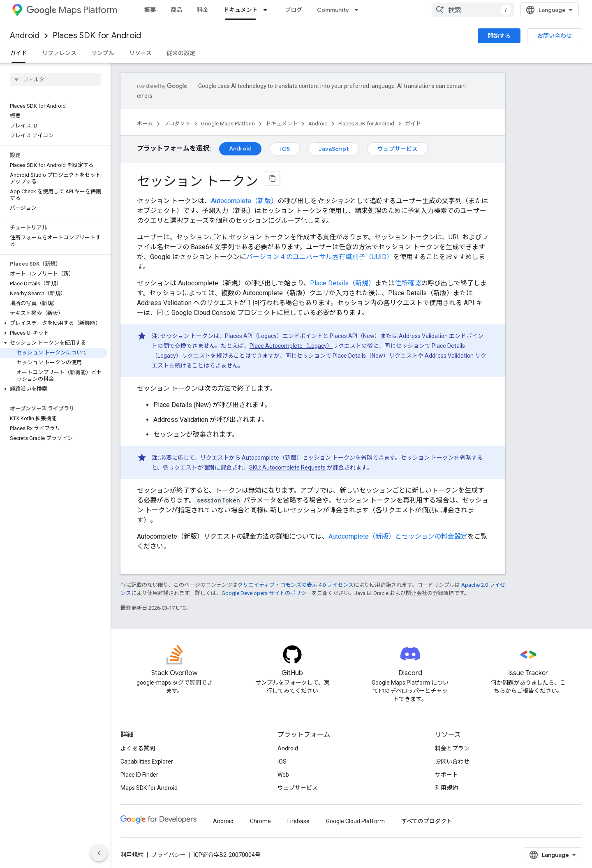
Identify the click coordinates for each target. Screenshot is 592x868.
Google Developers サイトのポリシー (267, 593)
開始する (499, 36)
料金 (203, 10)
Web (283, 775)
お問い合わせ (555, 36)
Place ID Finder (139, 775)
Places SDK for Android (97, 36)
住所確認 (408, 283)
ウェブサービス (398, 149)
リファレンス (59, 53)
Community (333, 10)
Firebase (298, 821)
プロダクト (177, 124)
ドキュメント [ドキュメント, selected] (240, 10)
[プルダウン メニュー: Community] (359, 10)
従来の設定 (181, 53)
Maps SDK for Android (149, 788)
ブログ (294, 10)
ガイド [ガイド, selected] (18, 53)
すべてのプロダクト (427, 821)
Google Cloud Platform (355, 821)
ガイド (413, 124)
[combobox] (473, 10)
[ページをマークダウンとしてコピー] (273, 178)
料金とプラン (452, 748)
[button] (54, 323)
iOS (285, 149)
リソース (140, 53)
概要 (150, 10)
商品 (176, 10)
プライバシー (169, 855)
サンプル (103, 53)
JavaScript (334, 149)
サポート (446, 775)
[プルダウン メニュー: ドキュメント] (268, 10)
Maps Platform (72, 10)
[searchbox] (55, 79)
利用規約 (446, 788)
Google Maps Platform (228, 124)
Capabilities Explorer (147, 762)
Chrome (260, 821)
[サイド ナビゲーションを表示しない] (99, 853)
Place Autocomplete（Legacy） (291, 346)
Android (25, 36)
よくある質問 (138, 748)
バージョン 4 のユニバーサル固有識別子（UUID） (320, 257)
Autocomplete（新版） (244, 201)
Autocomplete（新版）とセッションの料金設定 (398, 536)
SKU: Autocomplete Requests (287, 468)
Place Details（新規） (342, 283)
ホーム (145, 124)
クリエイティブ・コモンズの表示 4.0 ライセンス (296, 585)
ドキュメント (282, 124)
